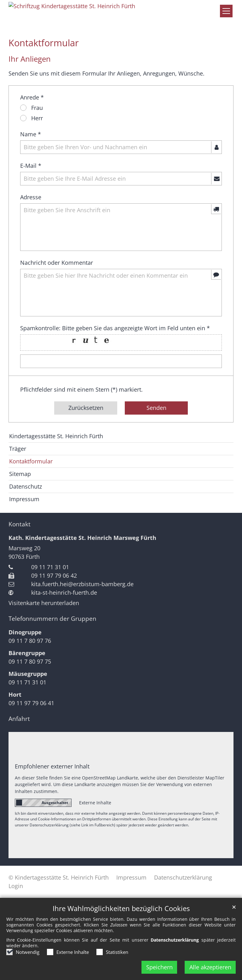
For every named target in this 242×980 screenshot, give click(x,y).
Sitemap (20, 474)
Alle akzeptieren (210, 967)
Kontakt (20, 524)
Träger (18, 449)
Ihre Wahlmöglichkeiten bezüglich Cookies (121, 908)
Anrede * (32, 97)
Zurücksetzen (86, 408)
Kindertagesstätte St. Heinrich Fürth (56, 436)
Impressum (24, 499)
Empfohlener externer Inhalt (52, 766)
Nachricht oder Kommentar (57, 263)
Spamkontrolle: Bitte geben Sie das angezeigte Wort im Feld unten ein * (115, 328)
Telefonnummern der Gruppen (52, 619)
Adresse (31, 197)
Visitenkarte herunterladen (44, 603)
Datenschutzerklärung (175, 940)
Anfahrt (19, 719)
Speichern (159, 967)
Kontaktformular (44, 43)
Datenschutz (26, 486)
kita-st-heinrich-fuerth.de (64, 592)
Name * (31, 134)
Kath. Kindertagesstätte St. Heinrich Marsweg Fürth (82, 538)
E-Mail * (31, 166)
